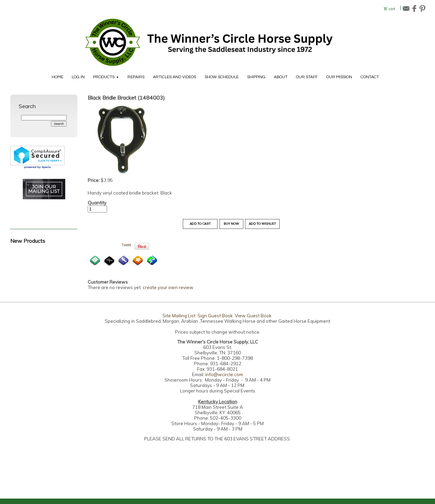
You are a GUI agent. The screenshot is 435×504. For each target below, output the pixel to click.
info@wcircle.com (224, 374)
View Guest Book (253, 316)
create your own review (168, 287)
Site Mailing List (179, 316)
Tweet (126, 245)
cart (392, 9)
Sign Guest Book (215, 316)
